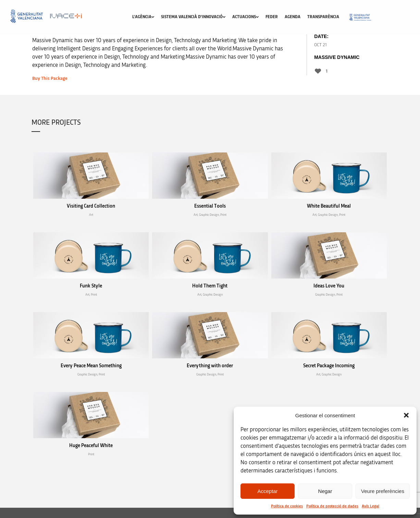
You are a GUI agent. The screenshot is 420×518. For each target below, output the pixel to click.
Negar (325, 491)
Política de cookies (287, 506)
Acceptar (267, 491)
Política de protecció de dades (332, 506)
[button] (406, 415)
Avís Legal (370, 506)
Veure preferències (383, 491)
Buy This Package (50, 78)
